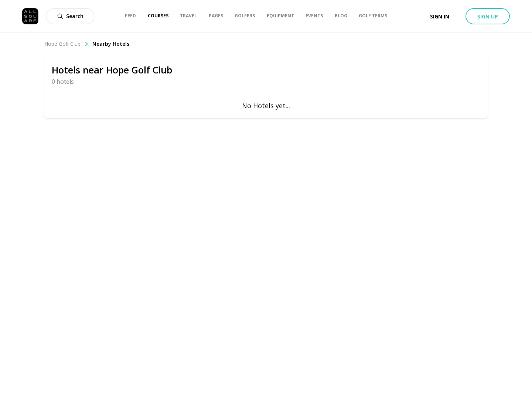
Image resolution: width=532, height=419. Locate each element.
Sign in (440, 16)
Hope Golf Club (66, 44)
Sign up (488, 16)
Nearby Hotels (111, 44)
